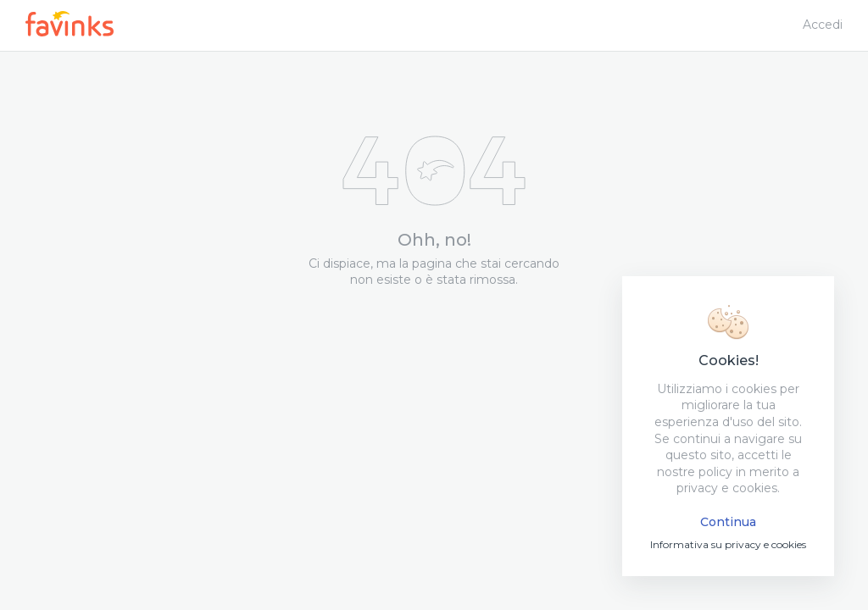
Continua (728, 522)
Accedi (823, 25)
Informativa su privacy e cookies (728, 544)
